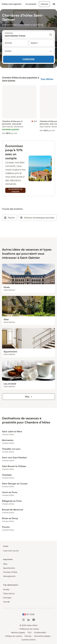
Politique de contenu (13, 636)
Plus (29, 397)
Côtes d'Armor (9, 594)
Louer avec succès (11, 551)
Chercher (28, 59)
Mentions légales (18, 632)
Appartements (9, 568)
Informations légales (42, 636)
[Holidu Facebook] (34, 620)
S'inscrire (44, 4)
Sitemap (28, 636)
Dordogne (7, 598)
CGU (29, 632)
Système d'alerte (28, 640)
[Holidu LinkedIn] (29, 620)
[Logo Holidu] (0, 4)
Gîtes (5, 564)
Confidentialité (40, 632)
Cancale (6, 602)
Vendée (6, 589)
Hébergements (9, 576)
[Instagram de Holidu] (23, 620)
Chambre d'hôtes (10, 572)
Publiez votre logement (12, 4)
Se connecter (31, 4)
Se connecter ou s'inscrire (15, 190)
